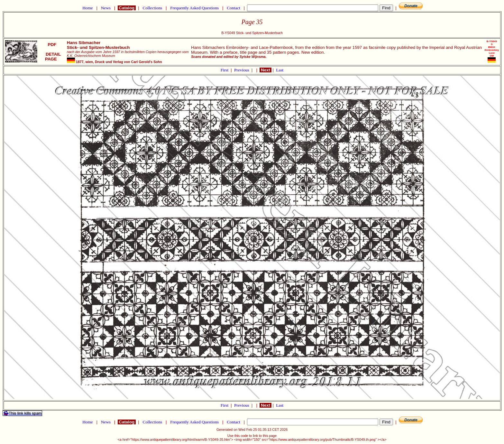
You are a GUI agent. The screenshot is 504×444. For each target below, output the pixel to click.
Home (88, 8)
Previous (242, 70)
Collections (152, 8)
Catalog (127, 8)
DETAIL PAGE (52, 57)
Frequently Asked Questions (195, 8)
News (106, 8)
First (225, 70)
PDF (52, 45)
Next (265, 70)
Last (280, 70)
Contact (234, 8)
